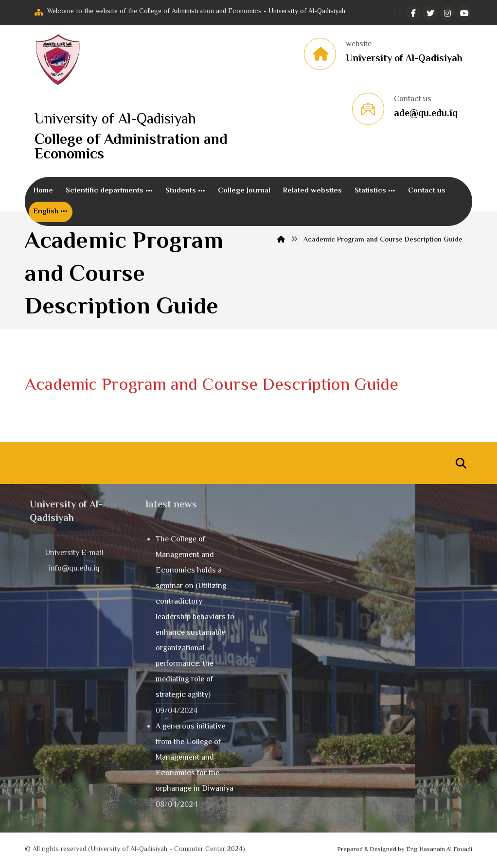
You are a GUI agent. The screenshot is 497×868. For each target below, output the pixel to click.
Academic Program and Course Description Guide (212, 386)
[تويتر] (430, 13)
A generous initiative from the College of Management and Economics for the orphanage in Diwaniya (195, 758)
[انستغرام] (447, 13)
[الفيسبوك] (413, 13)
